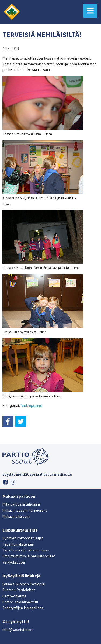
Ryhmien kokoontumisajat (23, 538)
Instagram (13, 482)
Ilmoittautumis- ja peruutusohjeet (29, 556)
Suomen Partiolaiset (19, 590)
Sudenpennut (31, 405)
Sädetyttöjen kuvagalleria (23, 608)
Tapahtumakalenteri (18, 544)
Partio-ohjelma (14, 596)
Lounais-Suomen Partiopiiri (24, 584)
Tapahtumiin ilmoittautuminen (26, 550)
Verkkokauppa (14, 562)
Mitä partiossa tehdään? (22, 504)
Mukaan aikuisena (16, 516)
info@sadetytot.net (18, 630)
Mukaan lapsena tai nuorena (25, 510)
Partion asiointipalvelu (20, 602)
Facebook (5, 482)
